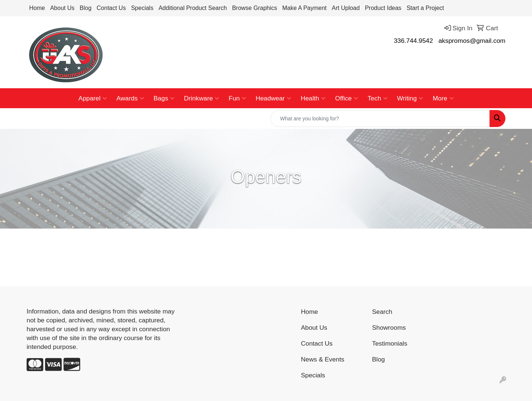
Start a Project (425, 8)
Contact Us (111, 8)
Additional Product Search (193, 8)
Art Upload (346, 8)
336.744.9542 (413, 41)
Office (347, 98)
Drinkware (202, 98)
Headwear (273, 98)
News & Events (323, 359)
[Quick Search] (380, 119)
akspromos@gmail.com (472, 41)
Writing (410, 98)
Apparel (93, 98)
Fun (237, 98)
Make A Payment (304, 8)
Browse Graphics (255, 8)
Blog (86, 8)
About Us (62, 8)
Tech (378, 98)
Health (313, 98)
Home (37, 8)
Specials (142, 8)
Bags (164, 98)
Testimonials (390, 343)
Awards (130, 98)
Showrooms (389, 328)
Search (382, 312)
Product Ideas (383, 8)
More (443, 98)
